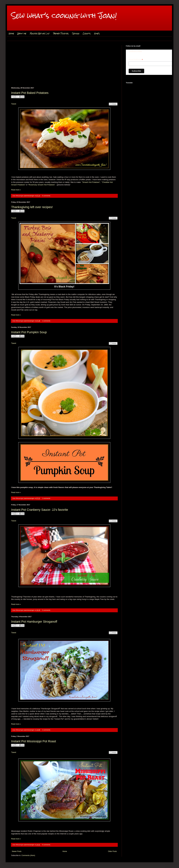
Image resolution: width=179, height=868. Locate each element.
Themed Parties (61, 34)
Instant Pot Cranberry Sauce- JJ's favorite (40, 510)
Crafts (87, 34)
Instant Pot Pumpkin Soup (29, 332)
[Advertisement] (64, 66)
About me (22, 34)
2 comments (46, 730)
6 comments (46, 196)
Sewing (76, 34)
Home (11, 34)
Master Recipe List (40, 34)
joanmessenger (29, 196)
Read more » (16, 190)
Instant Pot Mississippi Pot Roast (34, 741)
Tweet (14, 104)
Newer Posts (17, 851)
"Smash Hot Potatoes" (91, 182)
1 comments (46, 321)
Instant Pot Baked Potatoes (30, 93)
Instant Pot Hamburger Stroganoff (34, 622)
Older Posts (112, 851)
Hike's (97, 34)
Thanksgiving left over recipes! (32, 207)
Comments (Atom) (28, 855)
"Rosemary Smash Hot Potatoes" (42, 185)
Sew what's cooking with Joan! (64, 16)
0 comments (46, 610)
